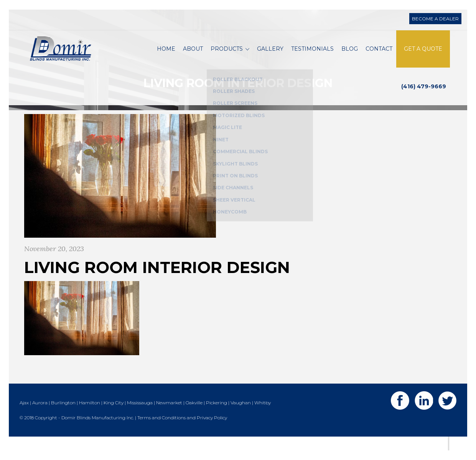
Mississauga (140, 417)
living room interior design (157, 282)
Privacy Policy (212, 432)
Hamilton (90, 417)
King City (114, 417)
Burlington (63, 417)
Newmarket (169, 417)
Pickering (217, 417)
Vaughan (241, 417)
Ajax (24, 417)
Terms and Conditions (161, 432)
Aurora (40, 417)
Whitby (263, 417)
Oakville (194, 417)
